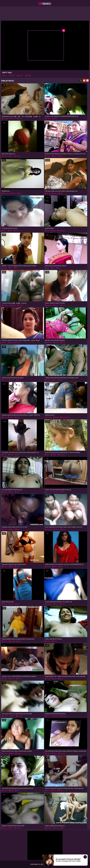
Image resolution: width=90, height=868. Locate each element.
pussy (17, 156)
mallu (10, 343)
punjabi (12, 641)
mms (53, 791)
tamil (13, 119)
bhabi (28, 76)
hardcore (62, 753)
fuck (10, 231)
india (18, 529)
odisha (12, 380)
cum (54, 679)
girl (11, 268)
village (54, 455)
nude (17, 567)
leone (19, 679)
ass (53, 268)
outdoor (62, 455)
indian (19, 119)
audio (60, 791)
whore (48, 716)
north (18, 753)
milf (17, 604)
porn (63, 305)
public (11, 417)
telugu (20, 305)
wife (58, 268)
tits (16, 268)
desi (5, 76)
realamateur (65, 417)
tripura (18, 828)
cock (60, 679)
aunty (20, 76)
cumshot (61, 231)
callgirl (64, 716)
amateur (5, 119)
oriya (19, 380)
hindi (12, 76)
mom (54, 641)
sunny (12, 679)
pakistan (56, 716)
